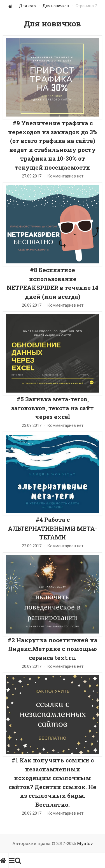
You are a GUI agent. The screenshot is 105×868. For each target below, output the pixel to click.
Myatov (85, 843)
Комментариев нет (65, 176)
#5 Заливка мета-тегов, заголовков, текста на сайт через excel (53, 408)
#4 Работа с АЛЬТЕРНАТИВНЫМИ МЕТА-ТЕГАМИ (53, 528)
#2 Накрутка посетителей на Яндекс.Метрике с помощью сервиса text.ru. (53, 649)
